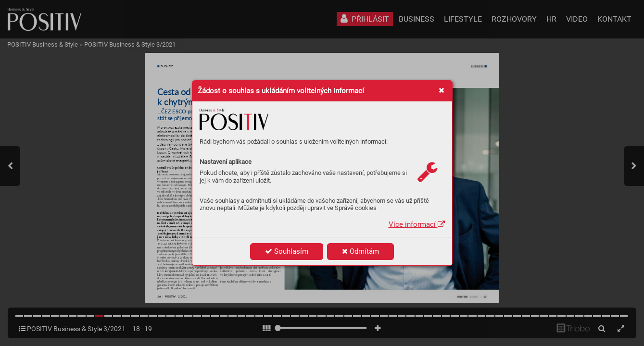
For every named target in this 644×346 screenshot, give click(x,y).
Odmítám (360, 251)
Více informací (417, 224)
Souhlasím (287, 251)
